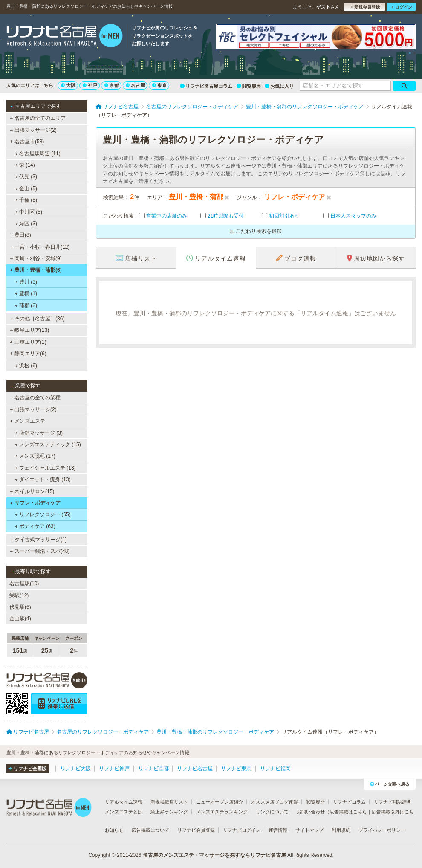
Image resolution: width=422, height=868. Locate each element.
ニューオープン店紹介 (220, 802)
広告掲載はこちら (348, 812)
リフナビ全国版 (27, 769)
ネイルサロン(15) (32, 491)
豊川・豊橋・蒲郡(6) (36, 270)
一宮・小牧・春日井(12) (40, 247)
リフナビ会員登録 (196, 830)
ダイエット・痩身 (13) (43, 479)
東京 (159, 85)
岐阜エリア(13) (30, 330)
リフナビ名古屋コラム (206, 86)
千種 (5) (26, 200)
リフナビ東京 (236, 769)
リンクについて (272, 812)
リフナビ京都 (153, 769)
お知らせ (114, 830)
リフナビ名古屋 (195, 769)
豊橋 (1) (26, 293)
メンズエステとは (124, 812)
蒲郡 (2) (26, 305)
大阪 (68, 85)
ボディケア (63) (35, 526)
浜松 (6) (26, 366)
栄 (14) (25, 165)
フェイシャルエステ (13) (45, 468)
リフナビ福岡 (275, 769)
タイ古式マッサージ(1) (39, 540)
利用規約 (341, 830)
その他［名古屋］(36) (38, 319)
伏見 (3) (26, 177)
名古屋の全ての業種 (35, 398)
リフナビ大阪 (75, 769)
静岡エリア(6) (28, 354)
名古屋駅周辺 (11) (38, 154)
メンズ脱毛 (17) (35, 456)
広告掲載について (150, 830)
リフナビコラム (349, 802)
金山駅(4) (20, 618)
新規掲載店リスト (169, 802)
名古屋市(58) (27, 142)
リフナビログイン (242, 830)
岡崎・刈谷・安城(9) (36, 258)
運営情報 (278, 830)
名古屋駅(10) (24, 584)
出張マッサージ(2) (33, 130)
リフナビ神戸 (114, 769)
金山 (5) (26, 189)
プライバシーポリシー (382, 830)
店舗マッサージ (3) (39, 433)
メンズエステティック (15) (48, 444)
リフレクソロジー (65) (43, 514)
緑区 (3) (26, 224)
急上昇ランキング (169, 812)
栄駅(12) (19, 595)
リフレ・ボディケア (35, 503)
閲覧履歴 (249, 86)
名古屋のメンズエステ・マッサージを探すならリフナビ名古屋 (214, 855)
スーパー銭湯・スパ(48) (40, 551)
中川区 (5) (29, 212)
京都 (112, 85)
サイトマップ (309, 830)
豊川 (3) (26, 282)
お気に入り (279, 86)
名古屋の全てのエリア (38, 118)
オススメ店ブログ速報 (275, 802)
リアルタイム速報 (124, 802)
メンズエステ (27, 421)
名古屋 (135, 85)
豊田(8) (21, 235)
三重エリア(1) (28, 342)
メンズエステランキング (222, 812)
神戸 (90, 85)
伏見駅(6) (20, 607)
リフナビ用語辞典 (393, 802)
